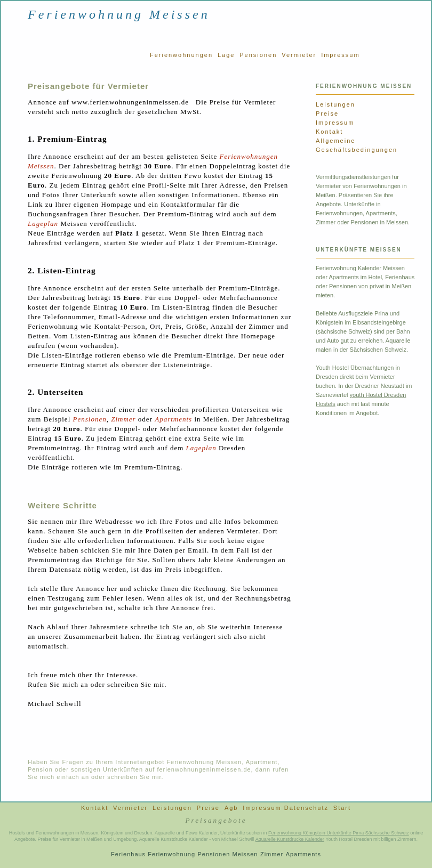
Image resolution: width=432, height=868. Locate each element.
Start (342, 808)
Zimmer (123, 419)
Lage (226, 55)
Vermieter (299, 55)
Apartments (173, 419)
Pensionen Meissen (227, 854)
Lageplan (43, 224)
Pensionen (258, 55)
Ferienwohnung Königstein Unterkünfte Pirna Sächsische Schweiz (339, 833)
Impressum (340, 55)
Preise (327, 113)
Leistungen (335, 104)
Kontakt (329, 132)
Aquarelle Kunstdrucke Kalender (290, 839)
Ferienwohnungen (181, 55)
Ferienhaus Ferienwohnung (153, 854)
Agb (231, 808)
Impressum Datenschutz (286, 808)
